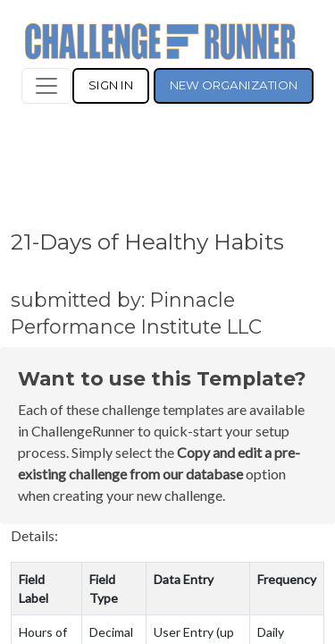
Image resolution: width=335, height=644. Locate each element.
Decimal (111, 632)
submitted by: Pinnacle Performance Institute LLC (136, 313)
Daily (271, 632)
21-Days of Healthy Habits (147, 241)
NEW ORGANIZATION (234, 85)
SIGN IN (111, 85)
